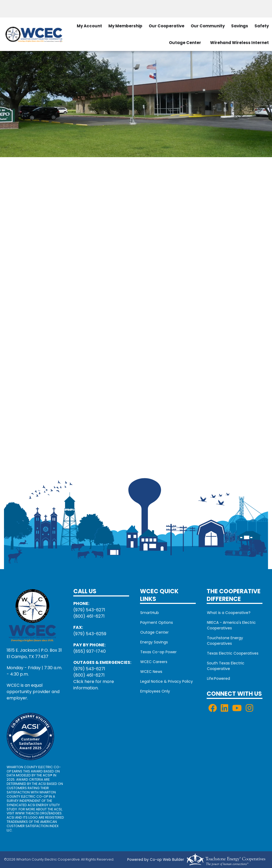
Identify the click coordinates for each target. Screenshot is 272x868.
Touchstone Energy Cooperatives (225, 641)
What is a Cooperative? (228, 613)
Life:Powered (218, 678)
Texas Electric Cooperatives (232, 653)
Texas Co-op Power (158, 652)
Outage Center (185, 43)
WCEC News (151, 672)
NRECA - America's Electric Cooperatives (231, 625)
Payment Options (156, 622)
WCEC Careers (154, 662)
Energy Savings (154, 642)
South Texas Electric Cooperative (225, 666)
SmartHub (149, 613)
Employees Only (155, 691)
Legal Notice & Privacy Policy (166, 681)
